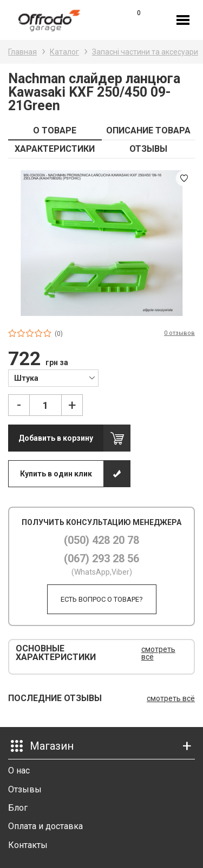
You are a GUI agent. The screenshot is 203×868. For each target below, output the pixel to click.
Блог (18, 808)
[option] (101, 243)
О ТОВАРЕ (55, 130)
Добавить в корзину (56, 438)
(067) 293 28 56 (101, 559)
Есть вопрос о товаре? (102, 599)
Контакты (28, 845)
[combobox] (53, 378)
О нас (19, 771)
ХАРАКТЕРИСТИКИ (55, 149)
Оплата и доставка (45, 826)
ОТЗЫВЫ (148, 149)
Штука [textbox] (26, 378)
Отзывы (25, 789)
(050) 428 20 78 (101, 540)
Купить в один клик (56, 474)
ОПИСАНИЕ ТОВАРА (148, 130)
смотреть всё (158, 653)
